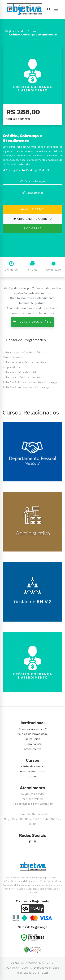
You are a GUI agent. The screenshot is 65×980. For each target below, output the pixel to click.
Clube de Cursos (32, 766)
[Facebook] (30, 842)
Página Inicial (14, 31)
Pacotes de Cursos (32, 771)
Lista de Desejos (32, 181)
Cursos (33, 776)
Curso (31, 31)
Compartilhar (33, 193)
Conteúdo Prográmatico (26, 340)
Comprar (32, 228)
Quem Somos (33, 744)
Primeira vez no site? (33, 729)
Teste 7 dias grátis (32, 322)
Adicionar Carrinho (32, 219)
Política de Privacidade (32, 734)
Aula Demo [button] (32, 209)
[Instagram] (35, 842)
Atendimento (32, 749)
